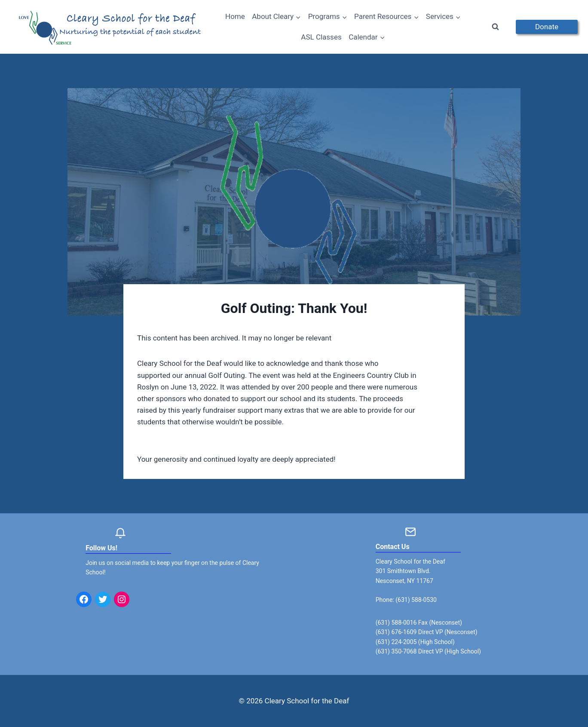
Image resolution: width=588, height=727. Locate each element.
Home (235, 16)
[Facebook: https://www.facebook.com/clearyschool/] (84, 599)
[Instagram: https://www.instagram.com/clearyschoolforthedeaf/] (122, 599)
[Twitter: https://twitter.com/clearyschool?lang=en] (103, 599)
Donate (547, 27)
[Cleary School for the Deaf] (110, 32)
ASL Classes (321, 37)
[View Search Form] (496, 27)
